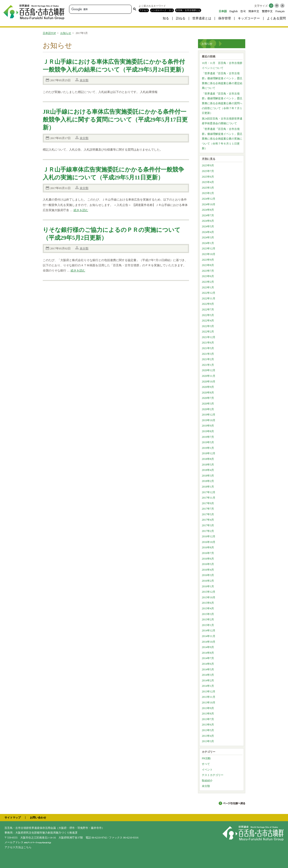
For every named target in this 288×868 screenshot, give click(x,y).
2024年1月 (208, 243)
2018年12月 (209, 453)
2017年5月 (208, 514)
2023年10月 (209, 254)
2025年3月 (208, 188)
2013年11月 (209, 697)
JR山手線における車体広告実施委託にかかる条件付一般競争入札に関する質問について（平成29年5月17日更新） (115, 120)
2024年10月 (209, 204)
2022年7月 (208, 310)
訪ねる (181, 18)
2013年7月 (208, 719)
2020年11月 (209, 376)
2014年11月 (209, 636)
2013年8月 (208, 714)
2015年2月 (208, 619)
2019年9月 (208, 426)
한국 (243, 11)
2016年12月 (209, 536)
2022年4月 (208, 321)
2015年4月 (208, 608)
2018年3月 (208, 476)
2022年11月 (209, 298)
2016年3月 (208, 575)
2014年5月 (208, 669)
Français (280, 11)
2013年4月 (208, 736)
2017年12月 (209, 492)
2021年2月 (208, 359)
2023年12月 (209, 249)
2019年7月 (208, 437)
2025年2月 (208, 193)
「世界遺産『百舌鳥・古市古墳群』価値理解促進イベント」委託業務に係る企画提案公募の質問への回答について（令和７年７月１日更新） (222, 103)
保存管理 (225, 18)
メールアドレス (28, 842)
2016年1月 (208, 586)
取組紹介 (207, 781)
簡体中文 (254, 11)
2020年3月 (208, 404)
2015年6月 (208, 603)
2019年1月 (208, 448)
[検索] (100, 9)
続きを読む (81, 210)
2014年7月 (208, 658)
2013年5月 (208, 730)
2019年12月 (209, 415)
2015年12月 (209, 592)
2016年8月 (208, 547)
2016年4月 (208, 570)
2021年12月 (209, 337)
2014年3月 (208, 675)
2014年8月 (208, 653)
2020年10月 (209, 382)
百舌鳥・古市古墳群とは (188, 10)
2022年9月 (208, 304)
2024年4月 (208, 232)
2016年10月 (209, 542)
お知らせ (66, 33)
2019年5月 (208, 442)
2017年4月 (208, 520)
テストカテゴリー (213, 775)
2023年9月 (208, 260)
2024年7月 (208, 215)
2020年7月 (208, 398)
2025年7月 (208, 171)
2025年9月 (208, 165)
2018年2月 (208, 481)
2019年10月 (209, 420)
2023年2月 (208, 282)
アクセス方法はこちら (18, 847)
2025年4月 (208, 182)
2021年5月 (208, 348)
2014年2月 (208, 680)
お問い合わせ (38, 818)
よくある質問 (276, 18)
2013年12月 (209, 692)
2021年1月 (208, 365)
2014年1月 (208, 686)
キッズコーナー (249, 18)
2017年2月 (208, 531)
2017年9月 (208, 503)
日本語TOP (49, 33)
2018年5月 (208, 465)
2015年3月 (208, 614)
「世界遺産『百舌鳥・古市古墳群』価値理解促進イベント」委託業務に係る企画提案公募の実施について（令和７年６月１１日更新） (222, 139)
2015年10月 (209, 597)
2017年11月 (209, 498)
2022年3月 (208, 326)
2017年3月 (208, 525)
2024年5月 (208, 226)
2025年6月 (208, 177)
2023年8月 (208, 265)
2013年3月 (208, 741)
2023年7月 (208, 271)
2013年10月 (209, 703)
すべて (206, 764)
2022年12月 (209, 293)
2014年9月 (208, 647)
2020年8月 (208, 393)
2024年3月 (208, 237)
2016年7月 (208, 553)
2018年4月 (208, 470)
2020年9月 (208, 387)
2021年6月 (208, 343)
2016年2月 (208, 581)
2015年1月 (208, 625)
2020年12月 (209, 370)
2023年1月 (208, 287)
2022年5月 (208, 315)
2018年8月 (208, 459)
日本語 (223, 11)
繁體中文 (267, 11)
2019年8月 (208, 431)
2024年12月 (209, 199)
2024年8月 (208, 210)
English (234, 11)
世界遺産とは (202, 18)
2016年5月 (208, 564)
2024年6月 (208, 221)
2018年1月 (208, 487)
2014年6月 (208, 664)
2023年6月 (208, 276)
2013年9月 (208, 708)
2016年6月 (208, 559)
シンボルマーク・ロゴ (162, 10)
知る (166, 18)
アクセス (144, 10)
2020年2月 (208, 409)
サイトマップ (13, 818)
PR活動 (206, 758)
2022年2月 (208, 332)
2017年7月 (208, 509)
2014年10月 (209, 642)
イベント (207, 770)
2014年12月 (209, 631)
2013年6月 (208, 725)
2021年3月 (208, 354)
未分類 (84, 80)
